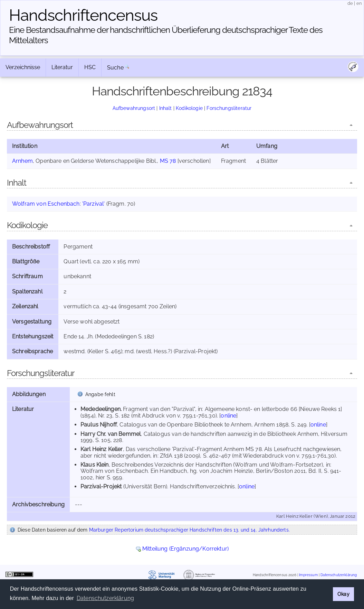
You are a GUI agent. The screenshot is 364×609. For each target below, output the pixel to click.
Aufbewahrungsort (134, 108)
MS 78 (168, 161)
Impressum (308, 575)
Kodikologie (189, 108)
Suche (115, 68)
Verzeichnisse (23, 67)
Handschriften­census (83, 15)
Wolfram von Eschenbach (46, 204)
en (359, 3)
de (350, 3)
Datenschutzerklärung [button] (105, 598)
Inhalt (166, 108)
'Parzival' (94, 204)
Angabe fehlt (100, 394)
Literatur (62, 67)
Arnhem (22, 161)
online (228, 416)
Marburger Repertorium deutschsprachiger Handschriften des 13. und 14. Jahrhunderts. (189, 530)
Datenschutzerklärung (339, 575)
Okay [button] (343, 594)
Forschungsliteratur (229, 108)
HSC (90, 67)
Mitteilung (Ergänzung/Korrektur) (185, 549)
